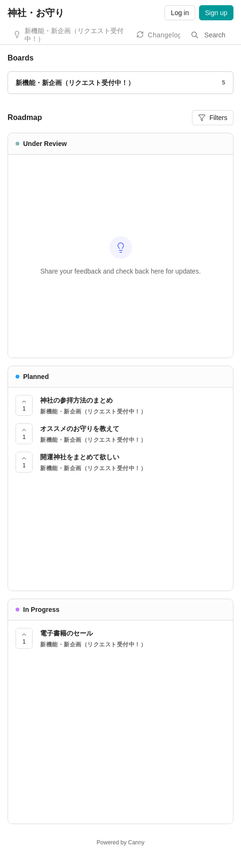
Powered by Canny (120, 842)
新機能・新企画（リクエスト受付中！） (74, 35)
